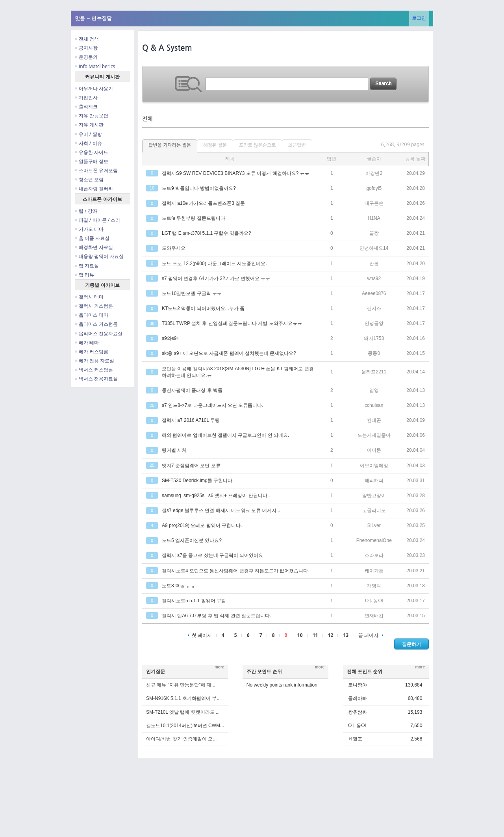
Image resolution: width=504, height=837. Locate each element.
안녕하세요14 (374, 248)
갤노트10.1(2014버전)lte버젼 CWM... (185, 726)
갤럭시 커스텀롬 (94, 306)
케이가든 (374, 571)
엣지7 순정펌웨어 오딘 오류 (191, 466)
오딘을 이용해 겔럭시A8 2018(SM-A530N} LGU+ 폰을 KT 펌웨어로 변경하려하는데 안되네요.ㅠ (238, 372)
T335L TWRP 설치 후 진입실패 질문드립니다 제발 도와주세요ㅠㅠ (232, 323)
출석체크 (86, 107)
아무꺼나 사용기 (94, 88)
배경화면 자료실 (94, 247)
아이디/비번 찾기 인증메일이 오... (181, 739)
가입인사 (86, 97)
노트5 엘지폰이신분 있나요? (192, 540)
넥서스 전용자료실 (96, 379)
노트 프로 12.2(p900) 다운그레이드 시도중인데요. (214, 264)
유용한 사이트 (92, 152)
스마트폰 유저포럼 (96, 170)
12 (331, 635)
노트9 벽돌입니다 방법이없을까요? (199, 188)
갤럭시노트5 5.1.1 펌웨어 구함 (194, 601)
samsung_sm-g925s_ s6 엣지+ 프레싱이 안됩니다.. (216, 496)
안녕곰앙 (374, 323)
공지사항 (86, 48)
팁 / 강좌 (86, 211)
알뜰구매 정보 (92, 161)
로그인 (419, 18)
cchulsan (374, 405)
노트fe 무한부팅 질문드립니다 (194, 218)
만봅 (374, 264)
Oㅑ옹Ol (374, 601)
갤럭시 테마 (89, 297)
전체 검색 (87, 39)
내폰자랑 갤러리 (94, 188)
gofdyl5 (374, 188)
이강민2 (374, 173)
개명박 (374, 586)
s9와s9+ (170, 338)
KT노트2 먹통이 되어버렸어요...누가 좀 (203, 308)
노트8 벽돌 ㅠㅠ (179, 586)
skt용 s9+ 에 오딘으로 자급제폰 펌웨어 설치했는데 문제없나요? (229, 353)
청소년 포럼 (89, 179)
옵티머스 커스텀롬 (96, 324)
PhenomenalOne (374, 540)
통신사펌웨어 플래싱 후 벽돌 (192, 390)
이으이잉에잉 (374, 466)
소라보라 (374, 555)
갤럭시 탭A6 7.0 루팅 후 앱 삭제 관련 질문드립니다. (216, 616)
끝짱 (374, 233)
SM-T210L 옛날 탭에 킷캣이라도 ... (183, 712)
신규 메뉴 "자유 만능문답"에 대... (181, 685)
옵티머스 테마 (92, 315)
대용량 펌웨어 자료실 (99, 256)
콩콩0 (374, 353)
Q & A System (167, 48)
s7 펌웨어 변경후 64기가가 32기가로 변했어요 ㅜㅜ (216, 278)
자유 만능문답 (92, 116)
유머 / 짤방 (88, 134)
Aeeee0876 (374, 293)
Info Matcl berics (95, 66)
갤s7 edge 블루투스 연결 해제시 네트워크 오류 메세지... (221, 510)
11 (315, 635)
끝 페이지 (371, 635)
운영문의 (86, 57)
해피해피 (374, 481)
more (219, 667)
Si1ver (374, 525)
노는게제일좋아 (374, 435)
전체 (147, 119)
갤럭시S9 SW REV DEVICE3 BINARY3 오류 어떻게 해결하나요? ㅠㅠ (236, 173)
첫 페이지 (200, 635)
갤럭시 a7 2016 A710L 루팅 (191, 420)
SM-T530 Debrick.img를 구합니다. (198, 481)
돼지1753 (374, 338)
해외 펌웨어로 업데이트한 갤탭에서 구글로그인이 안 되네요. (225, 435)
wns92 (374, 278)
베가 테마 (87, 342)
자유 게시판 (89, 125)
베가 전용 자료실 (94, 361)
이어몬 (374, 450)
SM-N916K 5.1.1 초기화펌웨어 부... (183, 698)
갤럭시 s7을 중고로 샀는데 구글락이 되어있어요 (212, 555)
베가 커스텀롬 (92, 352)
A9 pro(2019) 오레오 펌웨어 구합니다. (202, 525)
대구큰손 (374, 203)
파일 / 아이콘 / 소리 (97, 220)
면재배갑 (374, 616)
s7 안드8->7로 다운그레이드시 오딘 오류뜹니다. (213, 405)
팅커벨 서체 (174, 450)
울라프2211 (374, 372)
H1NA (374, 218)
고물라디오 (374, 510)
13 (346, 635)
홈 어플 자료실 (92, 238)
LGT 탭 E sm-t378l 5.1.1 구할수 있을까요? (207, 233)
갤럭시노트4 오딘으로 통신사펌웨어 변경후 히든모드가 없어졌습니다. (236, 571)
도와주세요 (174, 248)
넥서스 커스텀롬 (94, 370)
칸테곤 (374, 420)
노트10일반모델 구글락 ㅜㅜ (192, 293)
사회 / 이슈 (88, 143)
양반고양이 (374, 496)
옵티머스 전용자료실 (99, 333)
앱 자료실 (87, 266)
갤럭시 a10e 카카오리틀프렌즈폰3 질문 (203, 203)
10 (300, 635)
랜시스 (374, 308)
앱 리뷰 (84, 275)
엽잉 (374, 390)
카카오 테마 (89, 229)
